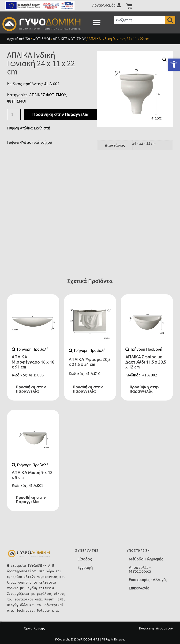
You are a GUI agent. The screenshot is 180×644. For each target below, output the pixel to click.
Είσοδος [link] (85, 559)
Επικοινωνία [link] (139, 588)
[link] (174, 65)
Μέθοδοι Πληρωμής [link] (146, 559)
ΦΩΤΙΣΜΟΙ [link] (41, 39)
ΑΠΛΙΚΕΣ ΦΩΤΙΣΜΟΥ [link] (69, 39)
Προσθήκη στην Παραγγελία (60, 114)
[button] (97, 22)
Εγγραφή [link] (85, 567)
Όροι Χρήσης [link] (35, 628)
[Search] (170, 20)
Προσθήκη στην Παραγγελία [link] (31, 389)
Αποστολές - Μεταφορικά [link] (140, 569)
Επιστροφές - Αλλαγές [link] (148, 580)
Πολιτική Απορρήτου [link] (156, 628)
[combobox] (140, 20)
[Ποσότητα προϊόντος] (14, 114)
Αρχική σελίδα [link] (19, 39)
